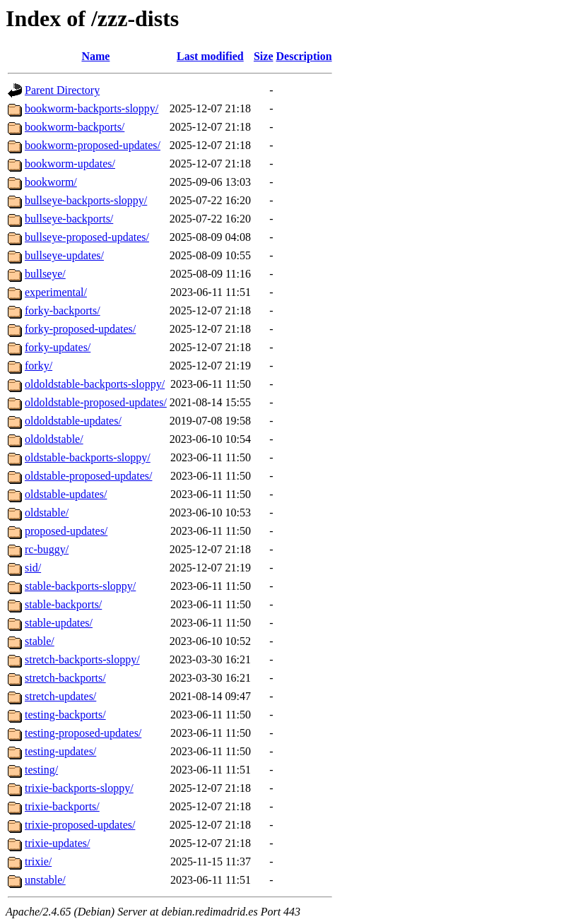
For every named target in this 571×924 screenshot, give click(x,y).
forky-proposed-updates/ (80, 329)
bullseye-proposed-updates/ (87, 237)
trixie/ (38, 861)
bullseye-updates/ (64, 255)
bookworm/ (51, 182)
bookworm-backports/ (75, 127)
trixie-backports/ (62, 806)
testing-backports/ (65, 715)
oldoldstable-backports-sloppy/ (95, 384)
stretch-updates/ (60, 696)
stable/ (40, 641)
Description (304, 56)
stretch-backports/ (65, 678)
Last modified (210, 56)
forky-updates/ (58, 347)
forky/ (39, 366)
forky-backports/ (63, 310)
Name (95, 56)
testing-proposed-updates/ (83, 733)
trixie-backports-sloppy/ (79, 788)
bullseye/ (45, 274)
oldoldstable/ (54, 439)
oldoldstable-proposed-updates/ (96, 402)
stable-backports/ (63, 604)
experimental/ (56, 292)
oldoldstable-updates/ (73, 421)
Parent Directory (62, 90)
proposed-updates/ (66, 531)
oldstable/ (47, 513)
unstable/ (45, 880)
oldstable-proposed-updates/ (88, 476)
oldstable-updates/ (66, 494)
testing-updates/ (60, 751)
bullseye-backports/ (69, 219)
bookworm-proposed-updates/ (93, 145)
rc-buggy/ (47, 549)
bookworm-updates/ (70, 164)
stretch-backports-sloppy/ (82, 659)
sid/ (33, 568)
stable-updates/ (59, 623)
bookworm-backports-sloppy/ (92, 108)
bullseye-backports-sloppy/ (86, 200)
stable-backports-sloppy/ (80, 586)
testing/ (41, 770)
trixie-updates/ (57, 843)
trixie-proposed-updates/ (80, 825)
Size (264, 56)
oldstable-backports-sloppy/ (88, 457)
